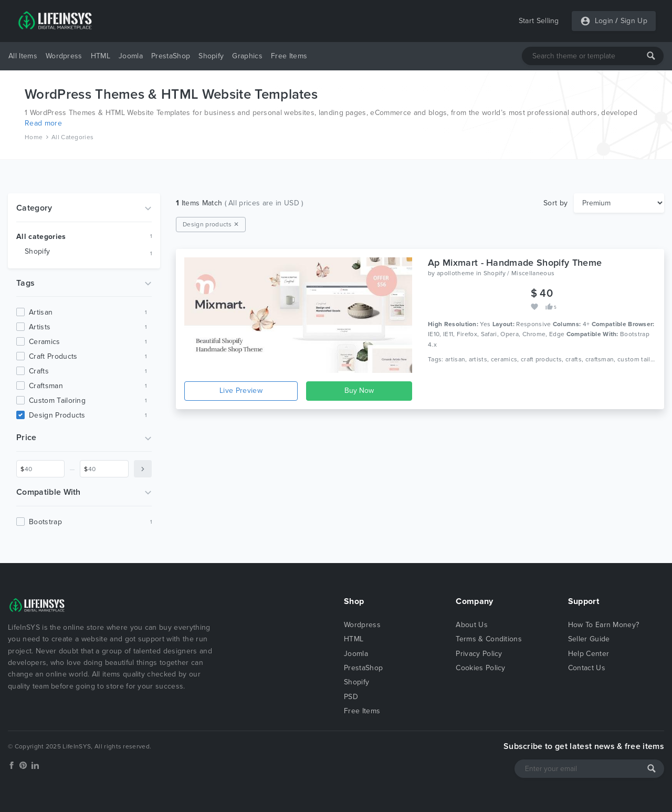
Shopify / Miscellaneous (519, 273)
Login (604, 21)
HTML (101, 56)
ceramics (45, 342)
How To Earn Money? (604, 625)
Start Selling (539, 21)
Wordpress (64, 56)
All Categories (72, 137)
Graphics (247, 56)
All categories (41, 237)
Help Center (589, 654)
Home (34, 137)
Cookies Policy (480, 668)
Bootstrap (45, 522)
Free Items (289, 56)
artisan (41, 312)
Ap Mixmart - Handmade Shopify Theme (515, 263)
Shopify (211, 56)
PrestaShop (171, 56)
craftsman (46, 386)
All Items (23, 56)
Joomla (131, 56)
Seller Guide (589, 639)
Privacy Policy (479, 654)
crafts (39, 371)
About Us (472, 625)
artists (40, 327)
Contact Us (587, 668)
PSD (351, 697)
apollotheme (456, 273)
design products (57, 415)
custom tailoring (57, 400)
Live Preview (241, 391)
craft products (53, 356)
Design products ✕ (211, 224)
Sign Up (634, 21)
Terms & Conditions (489, 639)
